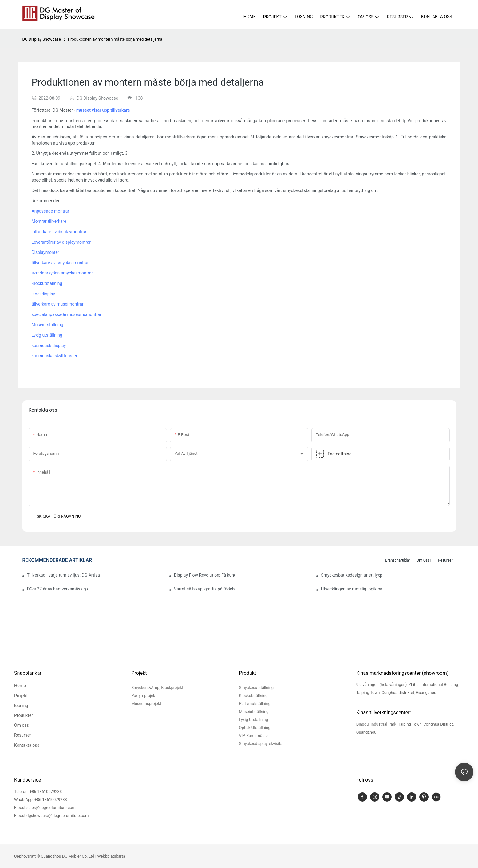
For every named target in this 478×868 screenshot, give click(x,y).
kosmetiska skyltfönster (55, 356)
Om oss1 (424, 560)
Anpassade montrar (51, 211)
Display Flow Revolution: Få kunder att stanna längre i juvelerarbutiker (205, 575)
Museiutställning (47, 325)
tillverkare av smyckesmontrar (60, 263)
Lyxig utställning (47, 335)
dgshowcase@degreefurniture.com (58, 816)
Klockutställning (47, 283)
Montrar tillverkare (49, 221)
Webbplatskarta (111, 856)
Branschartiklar (398, 560)
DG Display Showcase (42, 39)
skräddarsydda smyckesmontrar (62, 273)
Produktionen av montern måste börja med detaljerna (115, 39)
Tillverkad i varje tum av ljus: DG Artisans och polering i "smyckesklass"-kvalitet (63, 575)
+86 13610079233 (46, 792)
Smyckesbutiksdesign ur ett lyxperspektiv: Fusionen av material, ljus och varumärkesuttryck (352, 575)
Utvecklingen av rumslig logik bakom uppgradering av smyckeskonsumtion (352, 589)
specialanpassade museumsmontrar (67, 314)
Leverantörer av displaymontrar (61, 242)
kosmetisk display (49, 346)
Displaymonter (45, 252)
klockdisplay (43, 294)
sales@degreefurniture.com (51, 808)
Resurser (445, 560)
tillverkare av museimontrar (58, 304)
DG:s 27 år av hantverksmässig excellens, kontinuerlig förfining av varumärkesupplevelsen (58, 589)
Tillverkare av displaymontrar (59, 232)
